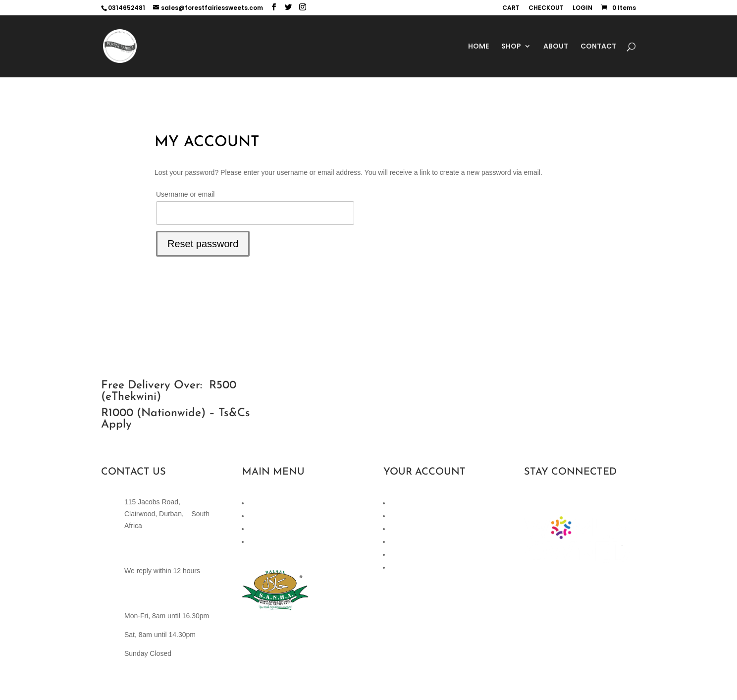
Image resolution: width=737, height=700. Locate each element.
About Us (263, 541)
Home (258, 503)
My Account (408, 529)
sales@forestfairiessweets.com (172, 552)
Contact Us (266, 529)
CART (511, 8)
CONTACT (598, 47)
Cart (397, 503)
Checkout (405, 516)
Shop (257, 516)
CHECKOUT (546, 8)
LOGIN (582, 8)
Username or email (185, 194)
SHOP (511, 47)
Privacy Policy (412, 541)
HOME (478, 47)
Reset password (203, 244)
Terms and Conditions (424, 554)
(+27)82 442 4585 (152, 597)
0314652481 (127, 8)
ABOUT (556, 47)
